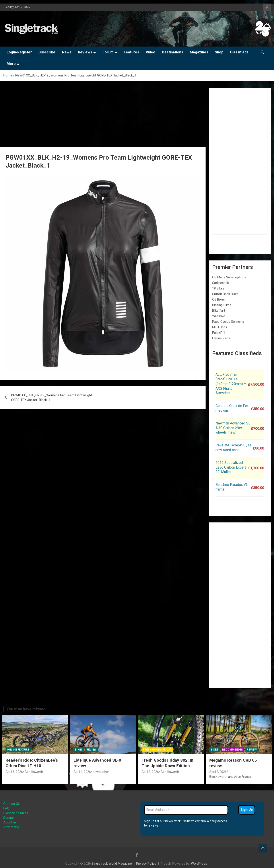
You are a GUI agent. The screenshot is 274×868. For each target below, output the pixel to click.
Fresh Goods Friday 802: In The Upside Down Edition (167, 763)
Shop (219, 52)
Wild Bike (219, 316)
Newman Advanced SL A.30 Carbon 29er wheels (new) (233, 428)
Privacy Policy (146, 864)
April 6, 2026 (14, 772)
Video (151, 52)
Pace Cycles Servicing (228, 322)
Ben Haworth (34, 772)
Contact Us (12, 804)
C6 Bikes (219, 299)
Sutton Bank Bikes (225, 294)
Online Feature (18, 750)
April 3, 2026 (150, 772)
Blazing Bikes (222, 305)
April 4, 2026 (82, 772)
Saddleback (221, 283)
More (11, 64)
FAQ (6, 808)
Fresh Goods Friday (157, 750)
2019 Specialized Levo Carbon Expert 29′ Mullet (231, 467)
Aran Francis (243, 777)
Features (131, 52)
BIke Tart (219, 311)
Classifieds (239, 52)
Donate (9, 818)
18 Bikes (218, 288)
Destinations (173, 52)
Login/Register (19, 52)
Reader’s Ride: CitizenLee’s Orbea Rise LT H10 (32, 763)
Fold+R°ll (219, 333)
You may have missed (26, 709)
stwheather (101, 772)
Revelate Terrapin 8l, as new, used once (234, 448)
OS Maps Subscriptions (229, 277)
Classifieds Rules (16, 813)
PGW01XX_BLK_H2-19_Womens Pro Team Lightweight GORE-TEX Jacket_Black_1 (51, 398)
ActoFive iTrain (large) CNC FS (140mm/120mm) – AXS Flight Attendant (231, 384)
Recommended (233, 750)
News (67, 52)
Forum (108, 52)
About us (10, 822)
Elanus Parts (221, 338)
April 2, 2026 (218, 772)
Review (91, 750)
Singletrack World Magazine (112, 864)
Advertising (11, 827)
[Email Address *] (186, 810)
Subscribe (47, 52)
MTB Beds (220, 327)
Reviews (85, 52)
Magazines (199, 52)
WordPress (199, 864)
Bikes (79, 750)
